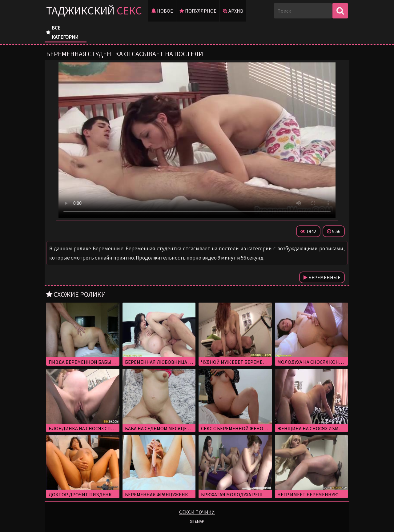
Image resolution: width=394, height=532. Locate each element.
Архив (233, 11)
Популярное (198, 11)
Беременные (322, 277)
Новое (162, 11)
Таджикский (94, 11)
